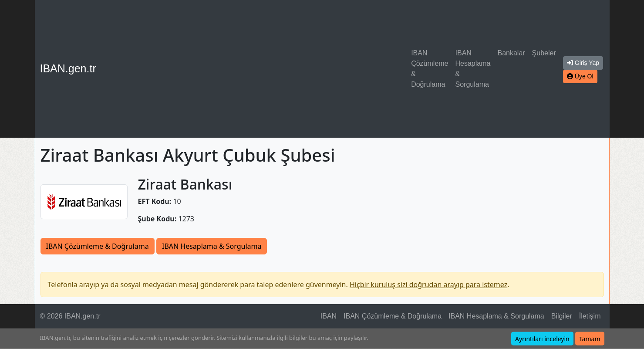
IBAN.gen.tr (68, 68)
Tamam (590, 339)
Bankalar (511, 53)
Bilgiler (562, 316)
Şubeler (544, 53)
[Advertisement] (255, 69)
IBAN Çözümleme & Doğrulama (430, 69)
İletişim (590, 316)
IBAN (329, 316)
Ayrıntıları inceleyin (542, 339)
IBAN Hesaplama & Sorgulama (473, 69)
